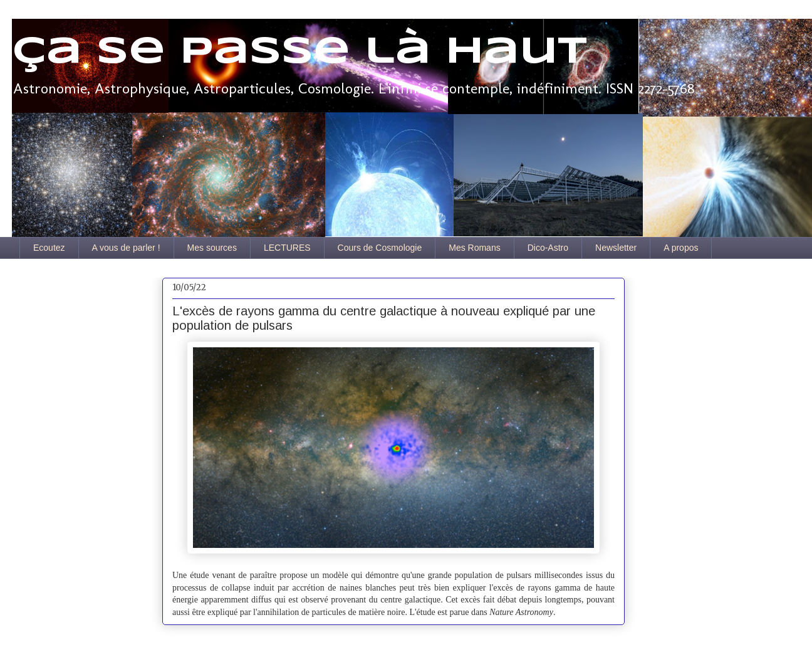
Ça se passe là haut (299, 52)
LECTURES (287, 248)
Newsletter (616, 248)
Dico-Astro (548, 248)
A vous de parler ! (126, 248)
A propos (681, 248)
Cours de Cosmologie (380, 248)
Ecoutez (49, 248)
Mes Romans (474, 248)
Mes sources (212, 248)
